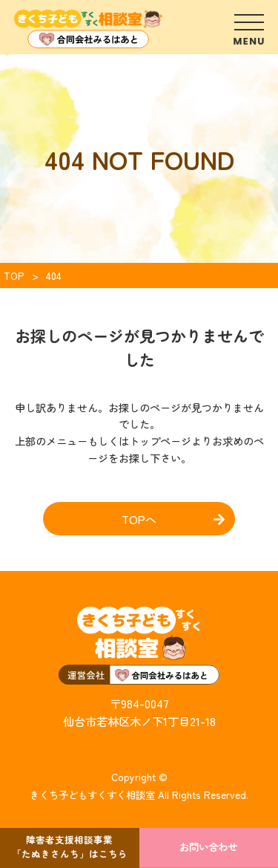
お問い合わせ (208, 846)
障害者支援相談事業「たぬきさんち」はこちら (70, 846)
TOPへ (139, 519)
